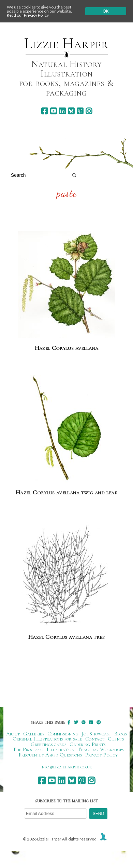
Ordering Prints (88, 744)
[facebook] (45, 111)
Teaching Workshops (101, 749)
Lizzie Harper (66, 44)
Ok (106, 11)
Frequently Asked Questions (50, 755)
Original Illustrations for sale (47, 739)
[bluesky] (71, 111)
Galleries (34, 734)
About (13, 734)
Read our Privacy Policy (28, 15)
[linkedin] (62, 111)
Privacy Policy (101, 755)
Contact (95, 739)
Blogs (121, 734)
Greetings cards (48, 744)
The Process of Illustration (44, 749)
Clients (116, 739)
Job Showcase (96, 734)
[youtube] (53, 111)
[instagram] (89, 111)
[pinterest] (80, 111)
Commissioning (63, 734)
